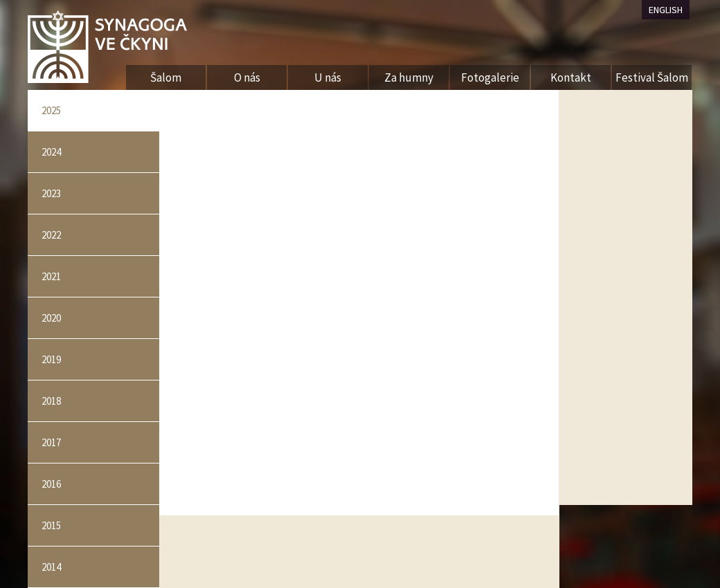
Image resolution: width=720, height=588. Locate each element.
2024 (51, 152)
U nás (328, 77)
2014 (51, 567)
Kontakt (571, 77)
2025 (51, 110)
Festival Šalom (652, 77)
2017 (51, 442)
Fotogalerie (490, 77)
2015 (51, 525)
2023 (51, 193)
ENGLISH (666, 10)
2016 (51, 484)
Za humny (409, 77)
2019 (51, 359)
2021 (51, 276)
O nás (247, 77)
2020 (51, 318)
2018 (51, 401)
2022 (51, 235)
